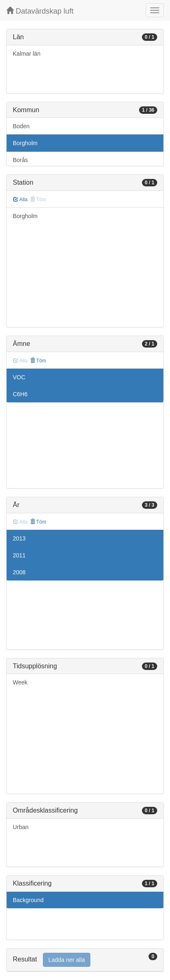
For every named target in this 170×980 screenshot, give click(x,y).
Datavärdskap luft (40, 11)
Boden (21, 126)
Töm (38, 361)
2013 (19, 538)
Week (20, 682)
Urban (21, 827)
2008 (19, 572)
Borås (20, 160)
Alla (20, 200)
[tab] (85, 960)
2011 (19, 555)
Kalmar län (27, 54)
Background (28, 900)
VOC (19, 377)
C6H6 (20, 394)
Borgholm (25, 143)
